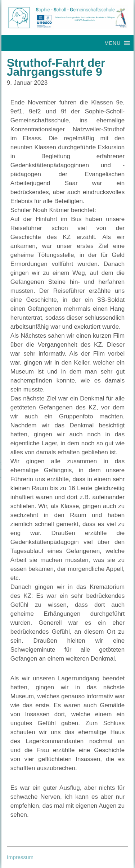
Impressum (20, 857)
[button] (112, 43)
